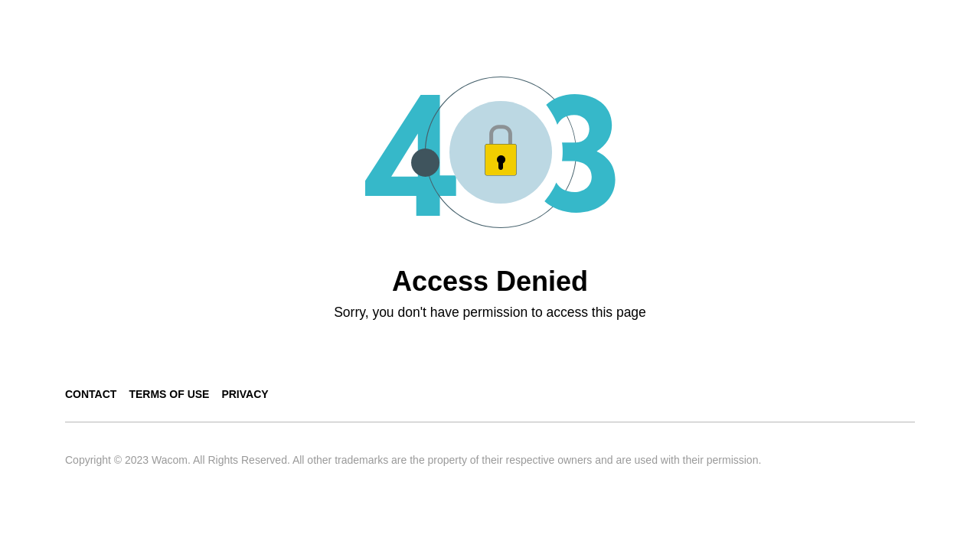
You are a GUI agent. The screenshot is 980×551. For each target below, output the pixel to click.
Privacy (245, 394)
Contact (91, 394)
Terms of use (169, 394)
